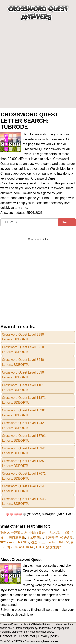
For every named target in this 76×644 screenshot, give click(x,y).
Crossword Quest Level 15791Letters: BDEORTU (24, 438)
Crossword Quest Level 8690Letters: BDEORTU (23, 375)
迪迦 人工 (38, 542)
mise (30, 547)
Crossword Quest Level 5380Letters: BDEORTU (23, 337)
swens (20, 547)
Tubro (5, 533)
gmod (12, 542)
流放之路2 (54, 547)
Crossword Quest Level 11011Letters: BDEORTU (24, 387)
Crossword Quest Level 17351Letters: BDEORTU (24, 463)
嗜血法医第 (17, 537)
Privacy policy (49, 636)
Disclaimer (27, 636)
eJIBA (40, 547)
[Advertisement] (38, 68)
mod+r (51, 542)
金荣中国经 (35, 537)
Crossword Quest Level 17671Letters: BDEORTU (24, 476)
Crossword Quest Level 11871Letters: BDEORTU (24, 400)
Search (67, 222)
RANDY (24, 542)
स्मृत (3, 542)
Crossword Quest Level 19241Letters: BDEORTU (24, 489)
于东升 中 (52, 537)
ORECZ (63, 542)
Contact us (8, 636)
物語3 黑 (67, 537)
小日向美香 (37, 533)
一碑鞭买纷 (19, 533)
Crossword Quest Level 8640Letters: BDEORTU (23, 362)
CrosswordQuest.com (41, 641)
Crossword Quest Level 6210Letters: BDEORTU (23, 350)
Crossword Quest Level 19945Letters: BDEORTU (24, 501)
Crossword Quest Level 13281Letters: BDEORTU (24, 413)
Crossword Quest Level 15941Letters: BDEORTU (24, 451)
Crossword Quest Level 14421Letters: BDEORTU (24, 425)
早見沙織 (55, 533)
